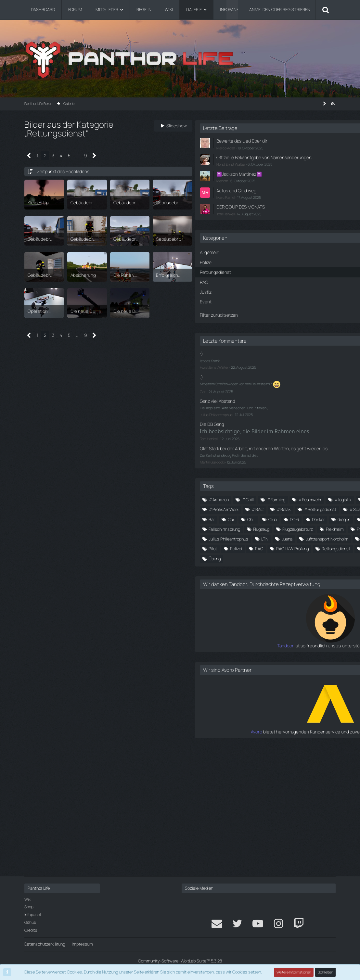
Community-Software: (180, 961)
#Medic (313, 518)
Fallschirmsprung (286, 587)
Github (30, 922)
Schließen (326, 972)
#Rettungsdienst (255, 548)
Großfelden (279, 616)
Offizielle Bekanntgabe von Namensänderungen (271, 160)
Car (261, 567)
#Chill (278, 508)
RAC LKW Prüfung (301, 655)
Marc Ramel (256, 201)
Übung (300, 675)
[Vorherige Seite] (29, 156)
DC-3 (325, 567)
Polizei (245, 655)
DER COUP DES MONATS (270, 210)
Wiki (28, 899)
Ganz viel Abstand (247, 399)
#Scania (293, 548)
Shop (29, 907)
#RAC (288, 538)
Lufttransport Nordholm (260, 636)
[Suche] (326, 10)
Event (319, 577)
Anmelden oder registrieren (280, 9)
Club (303, 567)
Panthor (276, 646)
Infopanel (32, 915)
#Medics (248, 528)
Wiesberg (272, 675)
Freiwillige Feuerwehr (289, 606)
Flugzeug (247, 597)
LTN (295, 626)
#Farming (306, 508)
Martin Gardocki (242, 471)
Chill (282, 567)
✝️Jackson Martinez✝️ (268, 178)
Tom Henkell (256, 216)
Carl (233, 389)
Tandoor (238, 768)
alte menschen (299, 557)
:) (231, 353)
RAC (268, 655)
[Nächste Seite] (94, 156)
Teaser (313, 665)
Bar (242, 567)
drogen (271, 577)
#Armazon (249, 508)
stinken (287, 665)
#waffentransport (256, 557)
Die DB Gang (241, 421)
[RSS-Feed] (333, 104)
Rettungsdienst (253, 665)
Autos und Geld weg (265, 194)
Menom (252, 185)
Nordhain (247, 646)
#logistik (283, 518)
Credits (31, 930)
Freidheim (248, 606)
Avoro (242, 854)
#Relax (314, 538)
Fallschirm (248, 587)
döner (295, 577)
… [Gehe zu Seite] (77, 155)
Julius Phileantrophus (246, 411)
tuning (245, 675)
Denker (245, 577)
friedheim (247, 616)
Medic (300, 636)
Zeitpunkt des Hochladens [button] (61, 171)
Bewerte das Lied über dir (270, 141)
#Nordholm (280, 528)
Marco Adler (256, 147)
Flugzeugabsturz (283, 597)
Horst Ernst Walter (261, 169)
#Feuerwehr (250, 518)
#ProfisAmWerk (254, 538)
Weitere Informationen (294, 972)
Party (301, 646)
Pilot (323, 646)
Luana (317, 626)
